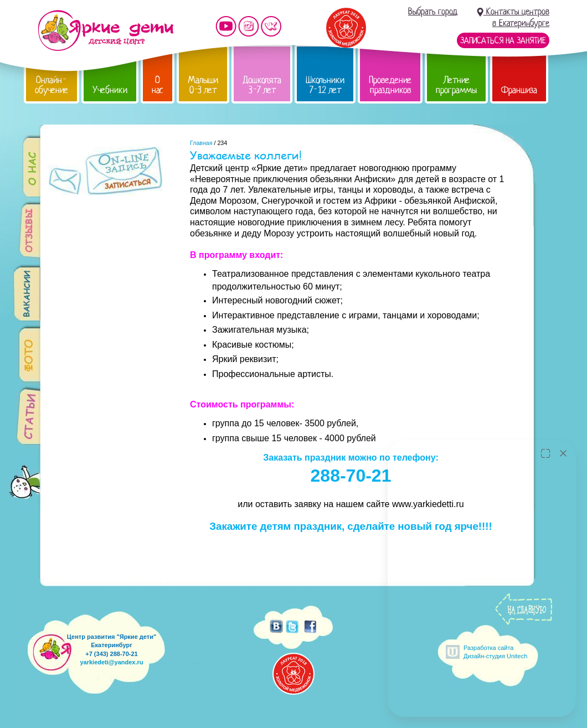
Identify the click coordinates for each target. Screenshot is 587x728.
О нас (158, 85)
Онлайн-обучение (52, 85)
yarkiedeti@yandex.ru (111, 662)
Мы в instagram (249, 26)
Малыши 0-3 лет (203, 85)
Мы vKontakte (271, 26)
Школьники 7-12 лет (325, 85)
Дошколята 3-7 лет (262, 85)
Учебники (110, 90)
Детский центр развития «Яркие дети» (105, 30)
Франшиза (519, 90)
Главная (201, 143)
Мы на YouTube (226, 26)
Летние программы (456, 85)
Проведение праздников (390, 85)
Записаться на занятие (503, 40)
